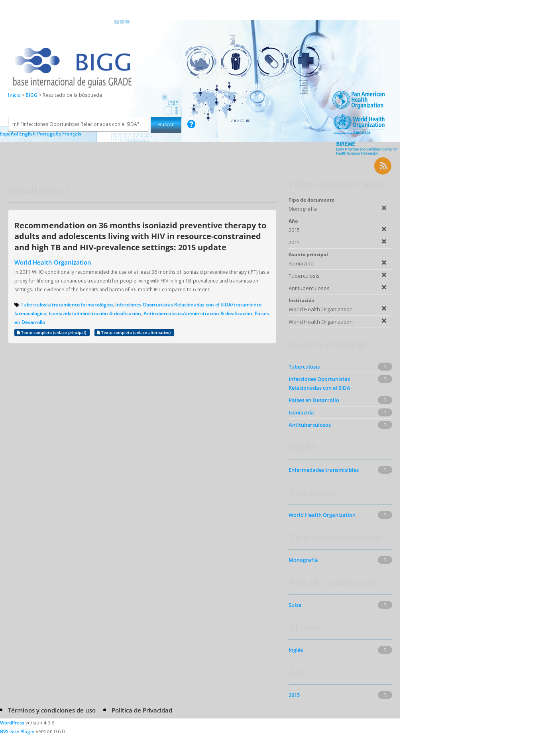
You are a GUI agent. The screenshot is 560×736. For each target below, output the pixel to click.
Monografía (303, 560)
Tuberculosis (304, 367)
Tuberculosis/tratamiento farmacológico (67, 305)
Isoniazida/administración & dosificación (95, 313)
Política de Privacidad (142, 710)
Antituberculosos (310, 425)
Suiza (295, 605)
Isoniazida (301, 412)
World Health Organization (53, 262)
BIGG (32, 95)
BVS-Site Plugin (17, 731)
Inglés (296, 650)
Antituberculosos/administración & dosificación (198, 313)
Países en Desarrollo (314, 400)
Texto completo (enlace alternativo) (134, 333)
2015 (294, 695)
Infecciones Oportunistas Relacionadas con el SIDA (319, 383)
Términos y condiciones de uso (52, 710)
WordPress (12, 723)
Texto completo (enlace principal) (52, 333)
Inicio (14, 95)
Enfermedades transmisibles (324, 470)
